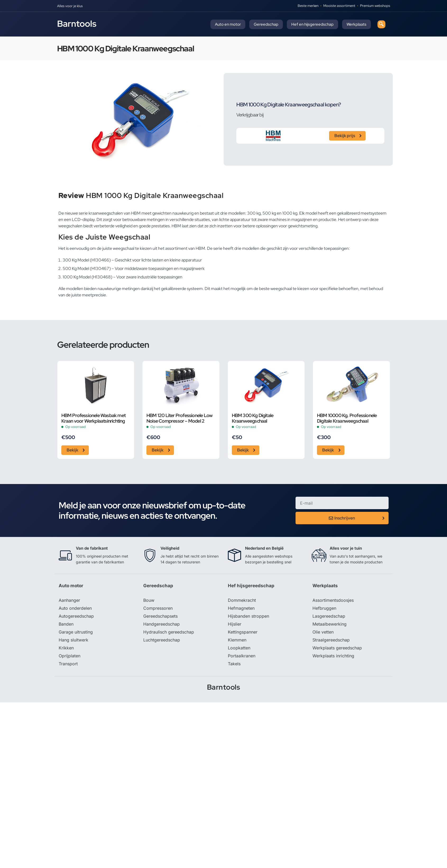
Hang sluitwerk (73, 640)
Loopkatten (239, 648)
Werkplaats (356, 24)
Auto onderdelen (75, 608)
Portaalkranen (242, 656)
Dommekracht (242, 600)
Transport (68, 664)
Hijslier (235, 624)
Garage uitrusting (76, 632)
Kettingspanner (243, 632)
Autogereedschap (76, 616)
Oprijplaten (70, 656)
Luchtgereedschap (162, 640)
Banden (66, 624)
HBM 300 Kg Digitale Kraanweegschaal (253, 418)
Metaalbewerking (330, 624)
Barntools (77, 24)
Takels (234, 664)
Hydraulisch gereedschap (169, 632)
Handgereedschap (162, 624)
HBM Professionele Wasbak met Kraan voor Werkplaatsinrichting (94, 418)
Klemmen (237, 640)
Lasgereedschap (329, 616)
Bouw (149, 600)
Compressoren (158, 608)
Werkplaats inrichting (333, 656)
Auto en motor (228, 24)
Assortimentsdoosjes (333, 600)
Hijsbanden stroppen (248, 616)
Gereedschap (266, 24)
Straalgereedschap (331, 640)
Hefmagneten (241, 608)
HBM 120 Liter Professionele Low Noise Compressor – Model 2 (179, 418)
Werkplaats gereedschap (337, 648)
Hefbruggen (324, 608)
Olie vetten (323, 632)
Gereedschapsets (160, 616)
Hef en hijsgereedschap (312, 24)
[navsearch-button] (381, 24)
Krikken (66, 648)
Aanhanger (69, 600)
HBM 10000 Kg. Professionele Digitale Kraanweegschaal (347, 418)
